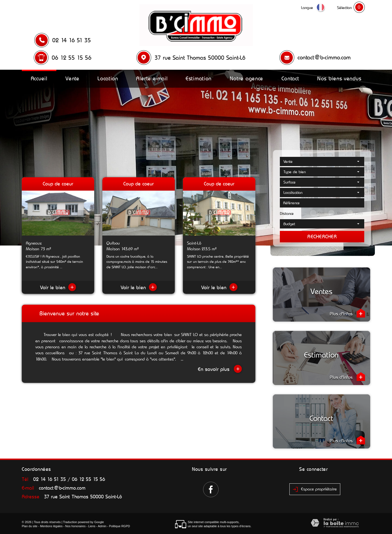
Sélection (344, 8)
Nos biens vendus (339, 78)
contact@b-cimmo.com (324, 57)
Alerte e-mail (152, 78)
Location (108, 78)
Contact (290, 78)
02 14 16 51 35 (72, 40)
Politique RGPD (119, 526)
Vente (72, 78)
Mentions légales (51, 526)
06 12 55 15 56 (72, 58)
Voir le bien (58, 287)
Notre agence (246, 78)
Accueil (39, 78)
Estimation (199, 78)
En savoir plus (220, 369)
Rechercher (322, 237)
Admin (102, 526)
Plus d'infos (347, 313)
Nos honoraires (76, 526)
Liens (92, 526)
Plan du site (30, 526)
